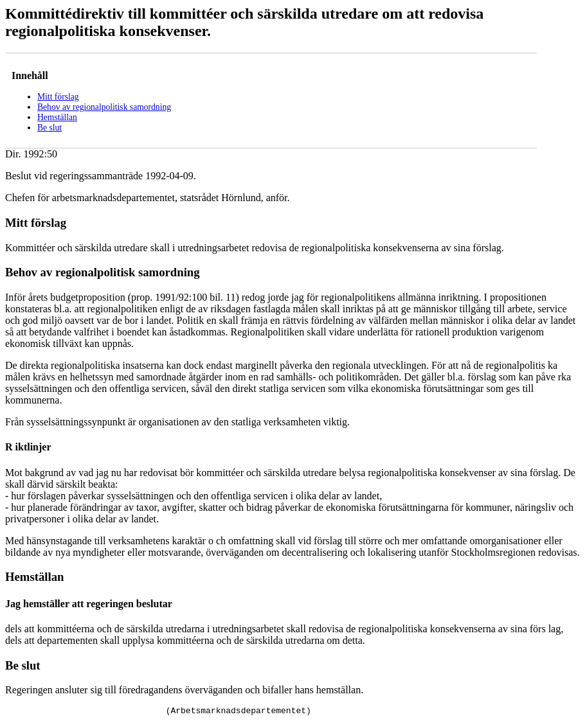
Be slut (50, 128)
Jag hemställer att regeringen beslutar (89, 604)
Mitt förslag (58, 97)
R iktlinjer (28, 447)
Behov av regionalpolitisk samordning (104, 107)
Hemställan (57, 117)
